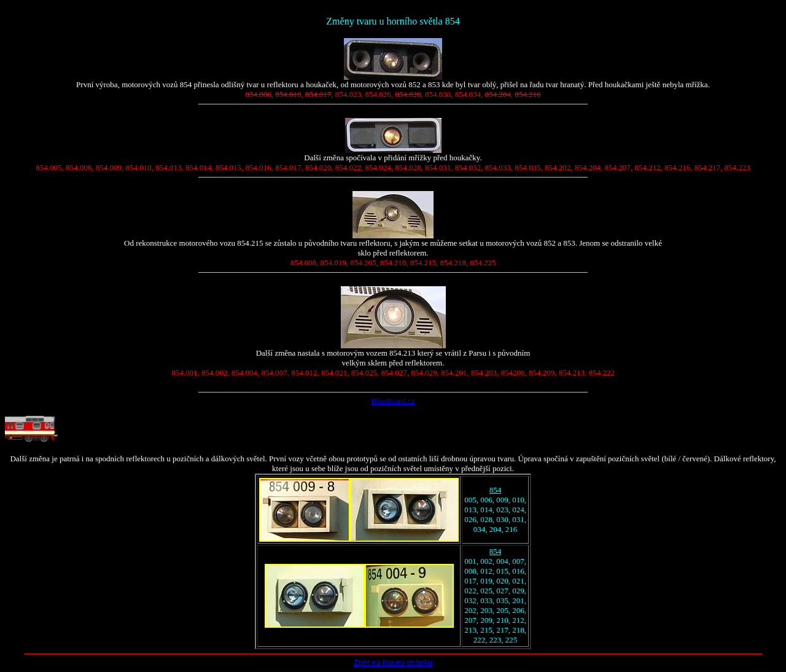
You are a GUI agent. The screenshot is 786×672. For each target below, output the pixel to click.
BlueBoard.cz (393, 401)
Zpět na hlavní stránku (393, 662)
